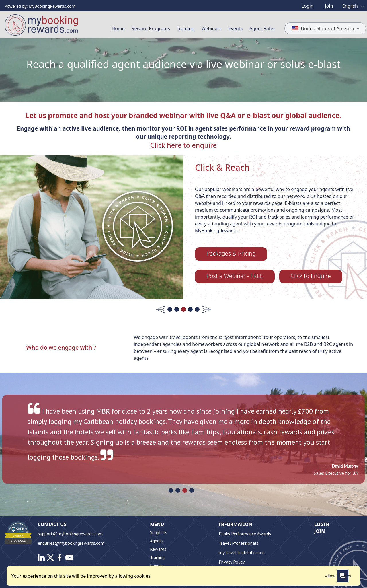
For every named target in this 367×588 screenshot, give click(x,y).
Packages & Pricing (231, 253)
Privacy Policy (232, 562)
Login (322, 524)
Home (118, 28)
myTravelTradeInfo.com (242, 552)
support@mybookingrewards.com (70, 534)
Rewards (158, 549)
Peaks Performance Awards (245, 534)
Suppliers (159, 532)
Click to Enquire (311, 276)
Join (320, 531)
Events (236, 28)
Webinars (211, 28)
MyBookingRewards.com (52, 6)
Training (186, 28)
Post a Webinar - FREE (235, 276)
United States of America (326, 28)
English (354, 6)
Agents (157, 541)
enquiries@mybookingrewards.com (71, 543)
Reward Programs (151, 28)
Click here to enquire (183, 145)
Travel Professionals (239, 543)
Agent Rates (262, 28)
